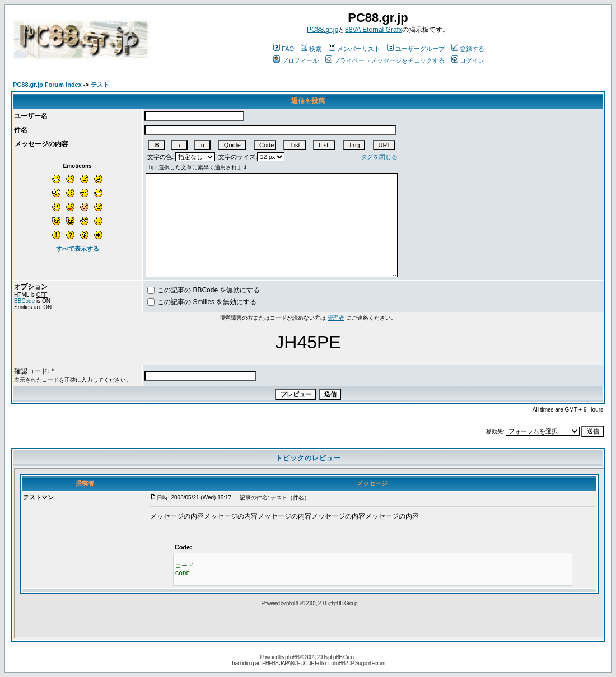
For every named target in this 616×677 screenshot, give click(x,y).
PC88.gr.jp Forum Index (47, 85)
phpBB (292, 657)
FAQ (284, 49)
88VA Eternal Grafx (374, 30)
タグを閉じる (379, 157)
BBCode (24, 301)
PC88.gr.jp (323, 30)
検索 (311, 49)
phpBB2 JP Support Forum (358, 663)
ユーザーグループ (416, 49)
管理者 (336, 318)
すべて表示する (78, 249)
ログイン (468, 60)
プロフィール (296, 60)
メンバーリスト (354, 49)
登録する (468, 49)
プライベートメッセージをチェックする (385, 60)
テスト (100, 85)
